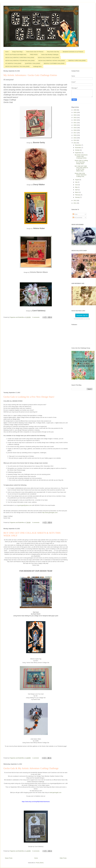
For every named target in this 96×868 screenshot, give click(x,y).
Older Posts (63, 858)
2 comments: (36, 317)
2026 (75, 110)
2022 (75, 120)
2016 (75, 135)
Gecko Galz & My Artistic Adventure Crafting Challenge (31, 768)
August (77, 180)
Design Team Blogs (17, 52)
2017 (75, 133)
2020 (75, 125)
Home (7, 52)
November (78, 148)
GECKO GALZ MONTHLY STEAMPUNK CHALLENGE (20, 61)
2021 (75, 123)
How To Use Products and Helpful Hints (16, 55)
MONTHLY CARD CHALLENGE (77, 61)
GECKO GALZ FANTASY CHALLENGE (48, 58)
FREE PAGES (34, 55)
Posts (75, 214)
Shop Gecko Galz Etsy (53, 52)
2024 (75, 115)
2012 (75, 200)
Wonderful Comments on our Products (73, 52)
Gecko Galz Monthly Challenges (50, 55)
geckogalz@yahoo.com (25, 505)
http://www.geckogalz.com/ (50, 513)
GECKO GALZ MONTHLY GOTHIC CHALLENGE (52, 61)
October (78, 150)
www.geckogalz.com (56, 792)
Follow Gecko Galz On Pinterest (35, 52)
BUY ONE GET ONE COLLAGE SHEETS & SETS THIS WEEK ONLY (81, 168)
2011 (75, 203)
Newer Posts (9, 858)
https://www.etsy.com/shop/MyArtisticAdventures (36, 802)
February (78, 195)
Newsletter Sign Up (82, 315)
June (77, 185)
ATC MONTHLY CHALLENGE (13, 63)
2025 (75, 112)
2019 (75, 128)
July (76, 182)
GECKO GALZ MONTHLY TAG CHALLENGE (17, 66)
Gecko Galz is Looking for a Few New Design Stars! (29, 397)
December (78, 145)
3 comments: (36, 522)
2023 (75, 118)
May (76, 187)
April (77, 190)
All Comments (77, 218)
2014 (75, 140)
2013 (75, 143)
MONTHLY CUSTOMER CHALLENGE (54, 63)
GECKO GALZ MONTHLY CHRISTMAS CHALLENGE (20, 58)
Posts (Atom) (40, 863)
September (78, 153)
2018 (75, 130)
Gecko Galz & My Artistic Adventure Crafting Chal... (80, 175)
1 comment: (36, 758)
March (77, 192)
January (78, 197)
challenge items (37, 66)
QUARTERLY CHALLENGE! (33, 63)
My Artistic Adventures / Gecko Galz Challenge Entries (30, 75)
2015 (75, 138)
